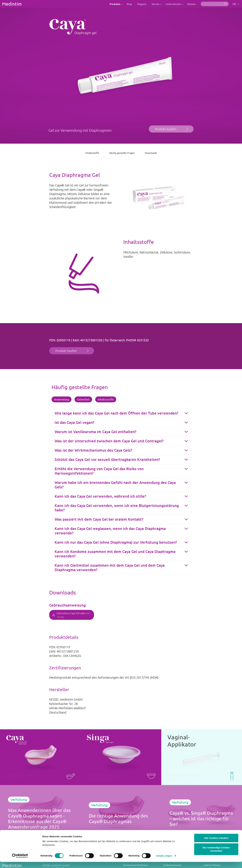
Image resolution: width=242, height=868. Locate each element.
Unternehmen (174, 4)
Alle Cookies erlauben (216, 844)
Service (156, 4)
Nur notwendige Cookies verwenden (216, 855)
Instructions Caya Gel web (73, 615)
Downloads (151, 153)
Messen (191, 4)
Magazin (142, 4)
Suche (225, 4)
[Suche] (215, 4)
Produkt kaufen (166, 129)
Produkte (115, 4)
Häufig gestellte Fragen (122, 153)
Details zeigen (164, 862)
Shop (129, 4)
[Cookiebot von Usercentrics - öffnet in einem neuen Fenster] (20, 862)
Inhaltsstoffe (92, 153)
